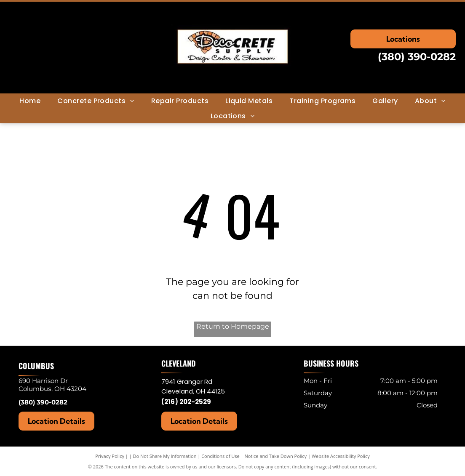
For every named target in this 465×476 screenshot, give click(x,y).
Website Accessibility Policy (341, 456)
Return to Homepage (233, 326)
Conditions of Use (220, 456)
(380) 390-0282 (417, 57)
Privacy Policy (110, 456)
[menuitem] (30, 101)
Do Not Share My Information (165, 456)
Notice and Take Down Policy (276, 456)
